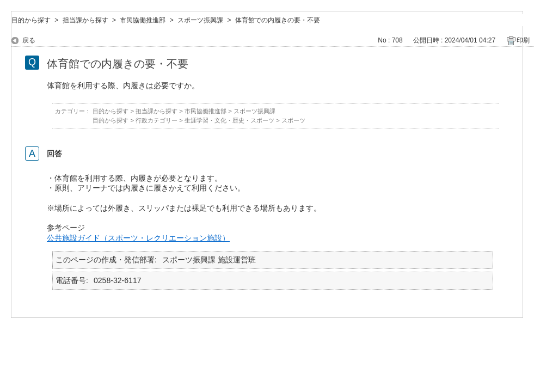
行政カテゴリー (156, 120)
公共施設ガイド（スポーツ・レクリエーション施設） (138, 238)
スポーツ (293, 120)
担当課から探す (85, 20)
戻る (29, 40)
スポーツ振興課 (200, 20)
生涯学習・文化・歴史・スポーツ (229, 120)
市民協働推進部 (143, 20)
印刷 (523, 40)
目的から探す (31, 20)
